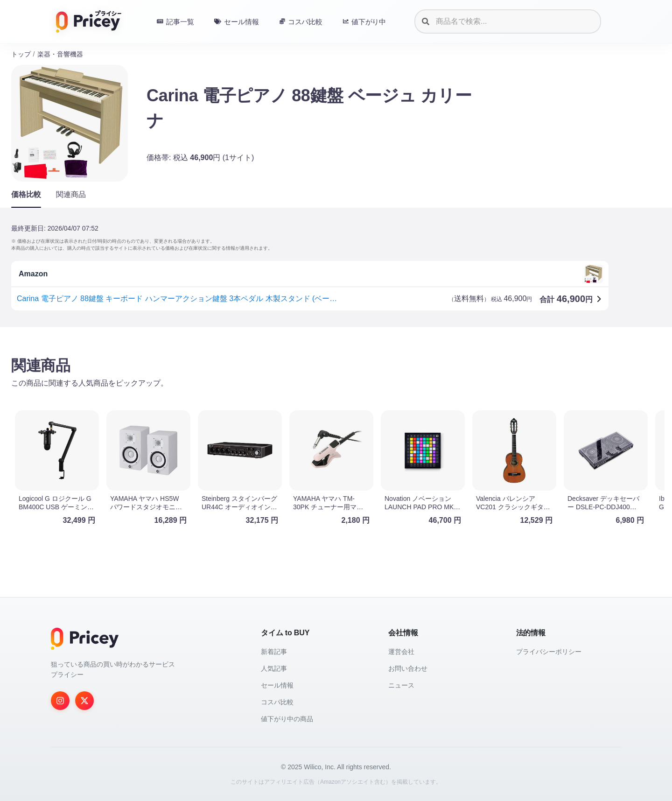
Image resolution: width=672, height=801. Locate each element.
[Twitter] (84, 701)
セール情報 (277, 685)
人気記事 (274, 668)
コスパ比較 (277, 702)
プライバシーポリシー (549, 652)
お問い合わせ (408, 668)
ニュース (401, 685)
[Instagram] (60, 701)
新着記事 (274, 652)
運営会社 (401, 652)
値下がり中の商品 (287, 719)
